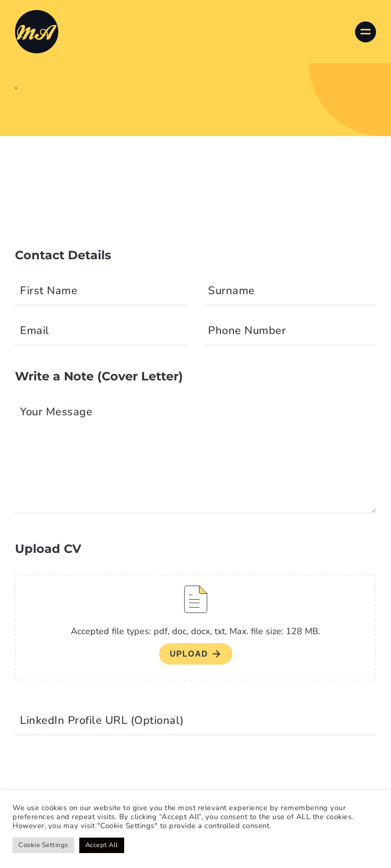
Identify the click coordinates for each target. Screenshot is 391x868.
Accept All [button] (102, 845)
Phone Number (247, 331)
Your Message (56, 412)
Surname (231, 291)
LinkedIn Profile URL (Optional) (102, 720)
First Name (49, 291)
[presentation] (91, 772)
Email (35, 331)
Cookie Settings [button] (43, 845)
